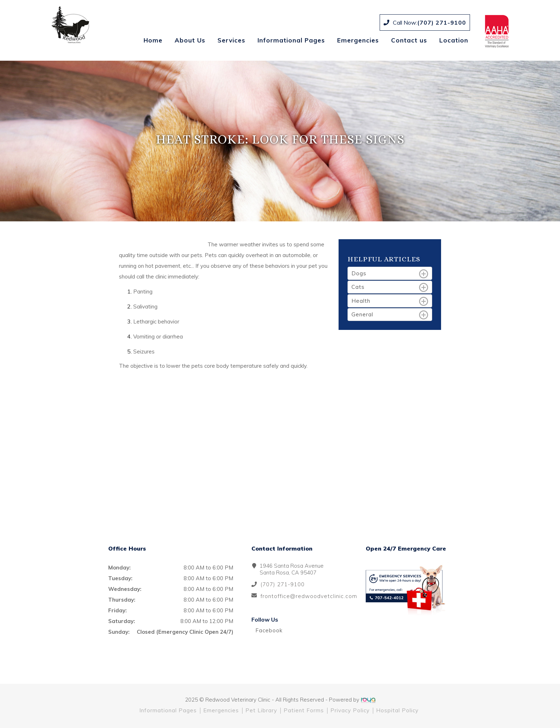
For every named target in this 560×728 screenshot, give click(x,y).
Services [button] (231, 40)
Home (153, 40)
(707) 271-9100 (442, 22)
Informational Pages (168, 710)
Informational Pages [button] (291, 40)
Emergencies (358, 40)
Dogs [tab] (390, 274)
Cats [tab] (390, 287)
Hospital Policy (397, 710)
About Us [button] (190, 40)
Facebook (267, 630)
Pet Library (261, 710)
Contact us (409, 40)
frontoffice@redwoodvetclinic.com (309, 596)
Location (454, 40)
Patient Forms (304, 710)
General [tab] (390, 315)
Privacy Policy (350, 710)
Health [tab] (390, 301)
